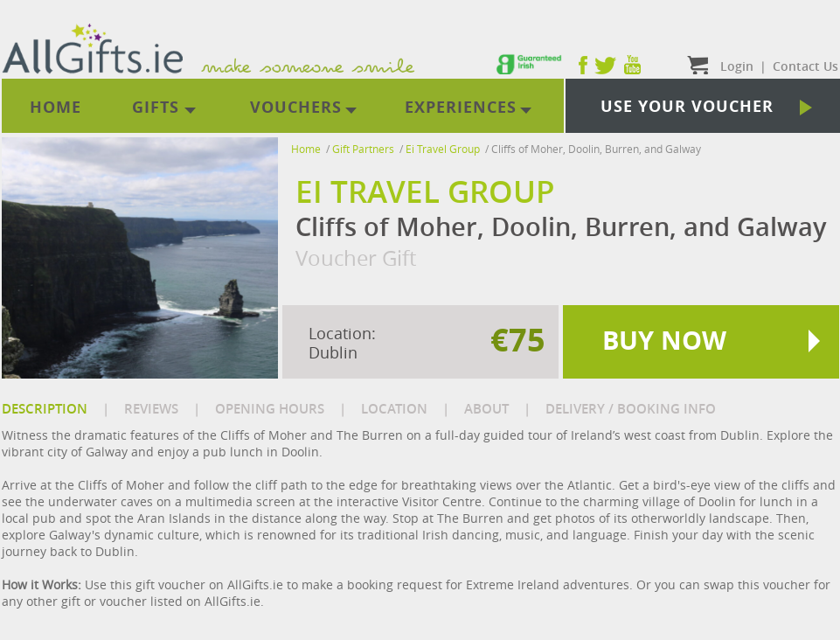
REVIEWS (151, 409)
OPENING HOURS (270, 409)
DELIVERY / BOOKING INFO (631, 409)
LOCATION (394, 409)
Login (737, 66)
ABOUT (486, 409)
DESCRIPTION (45, 409)
